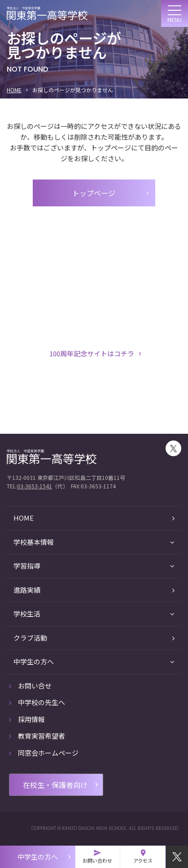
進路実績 (94, 590)
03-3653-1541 (35, 486)
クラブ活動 (94, 638)
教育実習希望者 (37, 736)
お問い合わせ (97, 856)
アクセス (143, 856)
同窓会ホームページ (44, 753)
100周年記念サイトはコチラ (96, 353)
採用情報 (27, 719)
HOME (14, 90)
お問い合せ (30, 686)
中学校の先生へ (37, 702)
